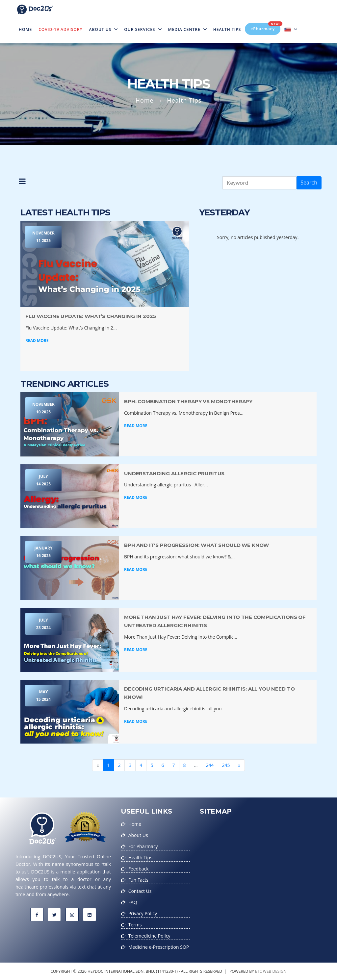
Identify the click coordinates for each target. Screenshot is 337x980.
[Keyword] (259, 183)
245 (226, 765)
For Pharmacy (143, 846)
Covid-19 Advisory (60, 29)
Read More (37, 341)
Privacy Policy (143, 913)
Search (309, 183)
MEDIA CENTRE (187, 29)
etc (259, 971)
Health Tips (227, 29)
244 (210, 765)
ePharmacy (265, 27)
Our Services (143, 29)
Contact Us (140, 891)
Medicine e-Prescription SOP (159, 947)
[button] (22, 183)
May (43, 696)
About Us (104, 29)
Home (27, 25)
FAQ (133, 902)
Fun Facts (138, 880)
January (43, 552)
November (43, 237)
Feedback (139, 869)
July (43, 481)
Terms (135, 925)
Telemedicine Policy (149, 936)
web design (275, 971)
